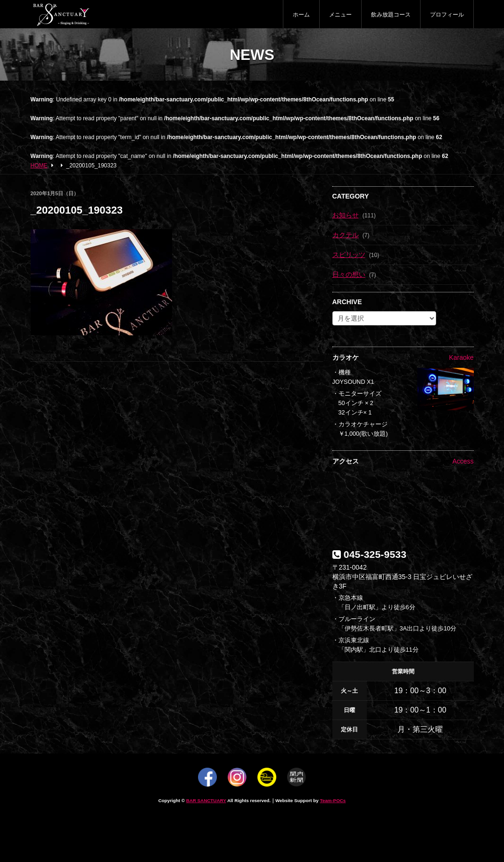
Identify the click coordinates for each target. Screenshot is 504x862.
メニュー (340, 15)
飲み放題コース (391, 15)
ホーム (301, 15)
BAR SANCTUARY (206, 800)
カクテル (346, 235)
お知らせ (346, 215)
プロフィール (447, 15)
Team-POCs (333, 800)
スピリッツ (349, 255)
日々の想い (349, 274)
